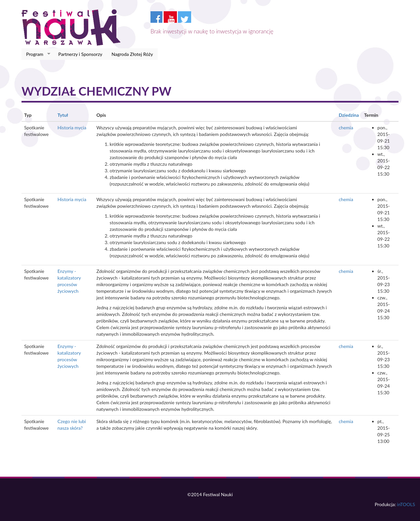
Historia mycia (72, 128)
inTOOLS (406, 504)
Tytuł (63, 115)
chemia (346, 128)
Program (36, 54)
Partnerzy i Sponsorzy (80, 54)
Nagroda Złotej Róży (132, 54)
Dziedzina (349, 115)
